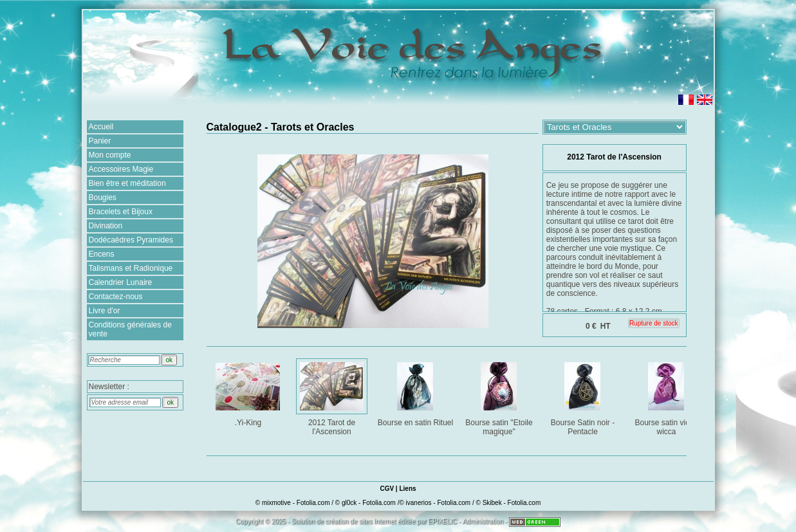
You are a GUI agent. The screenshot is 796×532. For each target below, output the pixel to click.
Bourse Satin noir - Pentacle (584, 397)
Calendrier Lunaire (121, 282)
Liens (407, 489)
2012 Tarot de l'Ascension (333, 397)
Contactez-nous (116, 297)
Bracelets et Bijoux (121, 212)
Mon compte (110, 155)
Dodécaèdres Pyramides (131, 240)
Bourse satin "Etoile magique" (500, 397)
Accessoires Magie (121, 169)
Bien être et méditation (127, 183)
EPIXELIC (442, 521)
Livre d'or (105, 311)
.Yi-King (249, 392)
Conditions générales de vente (130, 329)
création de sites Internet (361, 521)
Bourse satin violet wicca (668, 397)
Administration (483, 521)
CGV (387, 489)
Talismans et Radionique (131, 268)
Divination (106, 226)
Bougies (103, 197)
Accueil (101, 127)
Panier (100, 141)
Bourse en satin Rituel (416, 392)
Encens (102, 254)
